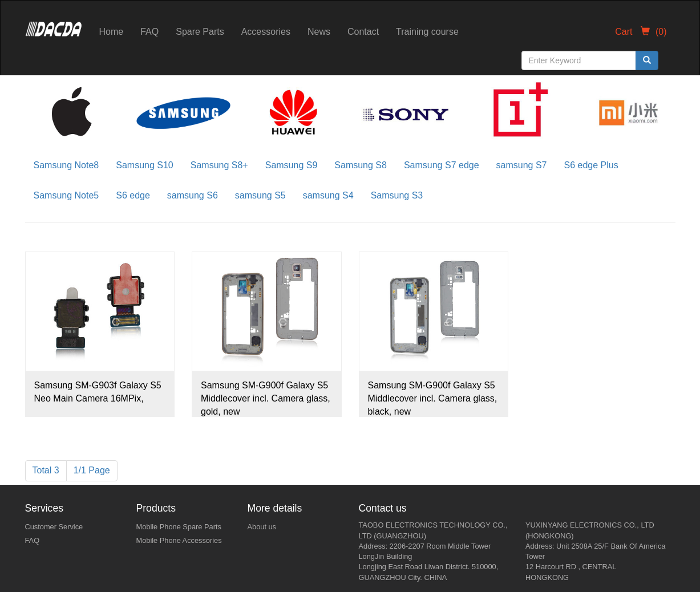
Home (112, 32)
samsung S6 (193, 195)
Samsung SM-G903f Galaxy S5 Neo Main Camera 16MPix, (98, 392)
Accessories (266, 32)
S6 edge (133, 195)
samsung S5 (260, 195)
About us (262, 527)
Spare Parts (200, 32)
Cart (641, 32)
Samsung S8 (361, 165)
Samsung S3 (397, 195)
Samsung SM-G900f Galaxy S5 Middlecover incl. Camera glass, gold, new (266, 398)
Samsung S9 (292, 165)
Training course (427, 32)
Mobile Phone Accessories (179, 540)
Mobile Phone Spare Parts (179, 527)
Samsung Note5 (66, 195)
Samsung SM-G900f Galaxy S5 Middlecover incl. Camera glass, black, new (433, 398)
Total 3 (46, 470)
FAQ (149, 32)
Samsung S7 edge (442, 165)
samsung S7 (522, 165)
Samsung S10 (145, 165)
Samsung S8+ (219, 165)
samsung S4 (328, 195)
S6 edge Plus (591, 165)
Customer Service (54, 527)
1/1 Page (92, 470)
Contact (363, 32)
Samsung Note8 (66, 165)
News (319, 32)
